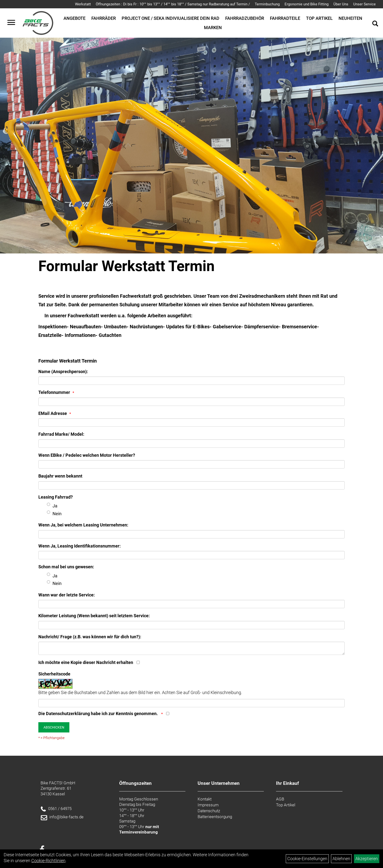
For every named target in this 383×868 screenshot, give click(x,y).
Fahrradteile (285, 18)
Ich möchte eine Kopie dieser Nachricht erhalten (86, 662)
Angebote (74, 18)
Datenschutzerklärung (68, 714)
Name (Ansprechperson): (63, 371)
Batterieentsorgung (215, 817)
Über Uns (341, 4)
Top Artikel (319, 18)
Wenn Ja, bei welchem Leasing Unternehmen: (83, 525)
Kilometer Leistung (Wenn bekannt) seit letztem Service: (94, 616)
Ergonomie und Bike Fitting (307, 4)
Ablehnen (341, 859)
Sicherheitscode (54, 674)
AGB (280, 799)
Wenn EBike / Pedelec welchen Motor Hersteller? (87, 455)
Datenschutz (209, 811)
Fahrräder (104, 18)
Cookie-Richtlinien (48, 861)
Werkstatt (83, 4)
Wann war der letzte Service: (67, 595)
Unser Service (364, 4)
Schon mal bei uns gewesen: (66, 567)
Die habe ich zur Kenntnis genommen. (99, 714)
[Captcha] (191, 703)
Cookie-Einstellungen (307, 859)
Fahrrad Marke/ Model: (61, 434)
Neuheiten (350, 18)
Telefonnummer (54, 392)
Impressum (208, 805)
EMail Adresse (53, 413)
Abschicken (54, 727)
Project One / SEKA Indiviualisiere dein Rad (170, 18)
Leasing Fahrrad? (56, 497)
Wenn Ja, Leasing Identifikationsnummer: (80, 546)
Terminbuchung (267, 4)
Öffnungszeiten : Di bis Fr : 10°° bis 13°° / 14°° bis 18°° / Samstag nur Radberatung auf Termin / (173, 4)
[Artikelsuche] (375, 24)
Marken (213, 28)
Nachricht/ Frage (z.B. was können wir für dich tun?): (90, 637)
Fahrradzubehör (245, 18)
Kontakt (205, 799)
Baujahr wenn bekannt (60, 476)
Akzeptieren (367, 859)
